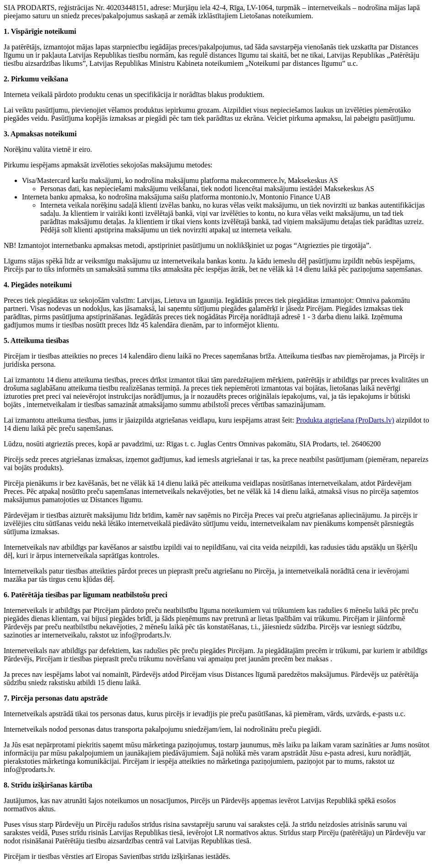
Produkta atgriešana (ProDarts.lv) (345, 420)
